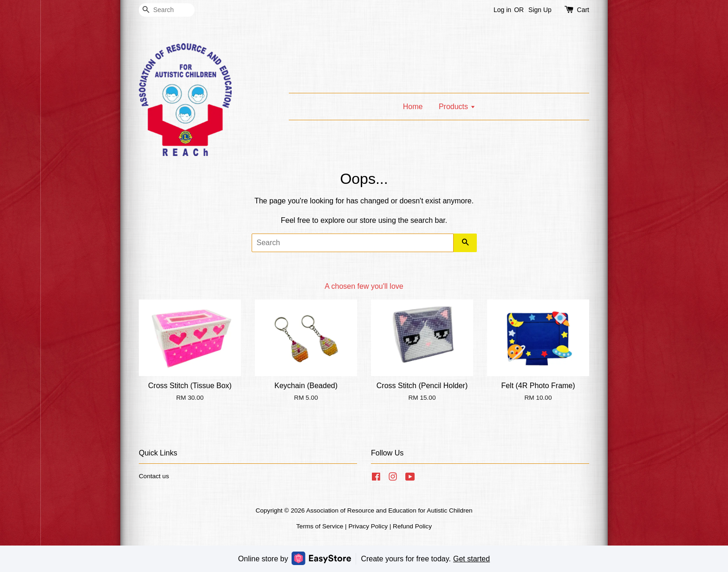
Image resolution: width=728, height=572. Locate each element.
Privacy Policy (368, 526)
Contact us (154, 476)
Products (457, 107)
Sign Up (540, 10)
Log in (502, 10)
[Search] (167, 10)
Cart (583, 10)
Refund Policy (412, 526)
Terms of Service (320, 526)
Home (413, 107)
